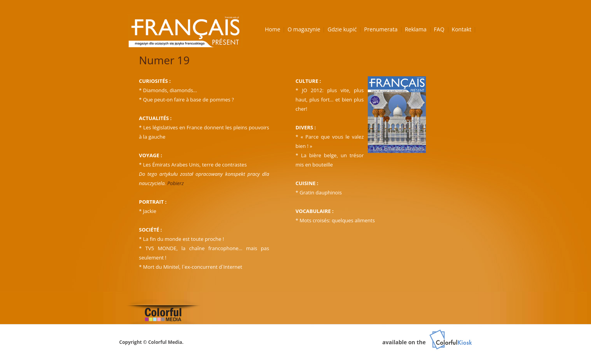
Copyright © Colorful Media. (152, 342)
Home (273, 29)
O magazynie (304, 29)
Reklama (416, 29)
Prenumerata (381, 29)
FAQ (439, 29)
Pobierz (175, 183)
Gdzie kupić (342, 29)
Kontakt (462, 29)
